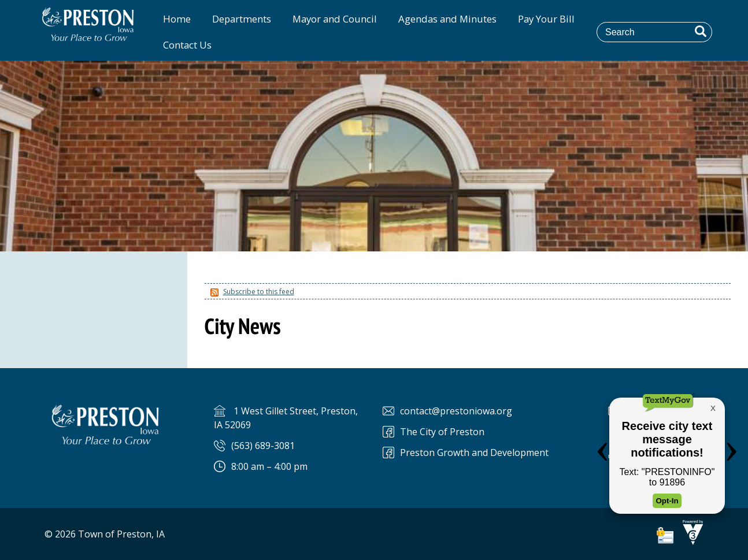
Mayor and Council (335, 19)
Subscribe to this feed (259, 292)
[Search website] (662, 32)
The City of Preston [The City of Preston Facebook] (442, 432)
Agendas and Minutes (447, 19)
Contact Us (187, 45)
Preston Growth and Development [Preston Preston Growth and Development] (474, 453)
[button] (701, 31)
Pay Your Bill (546, 19)
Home (177, 19)
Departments (242, 19)
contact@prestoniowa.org (456, 411)
